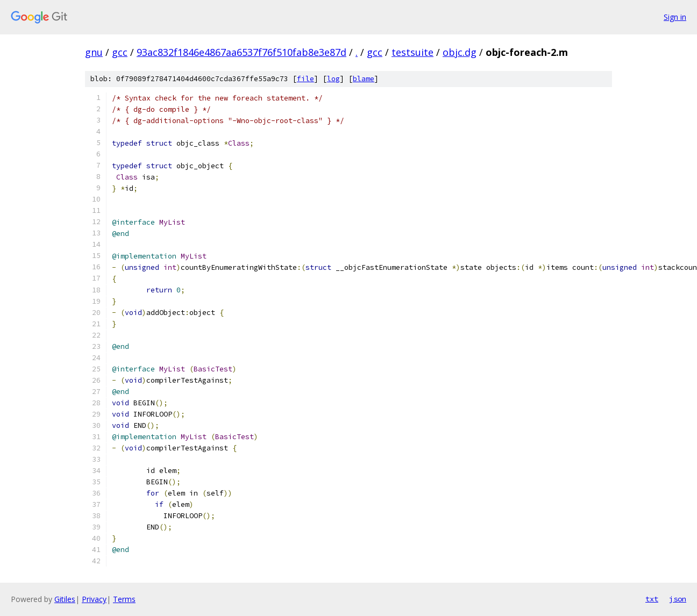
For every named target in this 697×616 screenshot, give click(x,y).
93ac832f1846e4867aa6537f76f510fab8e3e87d (241, 52)
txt (652, 599)
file (305, 79)
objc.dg (460, 52)
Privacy (94, 599)
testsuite (412, 52)
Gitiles (65, 599)
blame (364, 79)
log (333, 79)
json (678, 599)
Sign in (675, 17)
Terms (124, 599)
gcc (120, 52)
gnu (94, 52)
